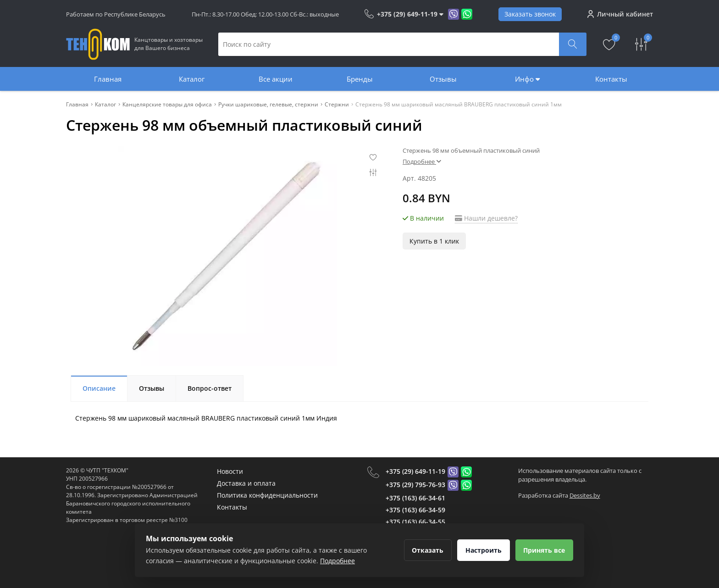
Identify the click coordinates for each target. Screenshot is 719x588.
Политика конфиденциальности (267, 495)
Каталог (192, 79)
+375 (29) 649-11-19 (415, 471)
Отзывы (443, 79)
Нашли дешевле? (486, 218)
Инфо (527, 79)
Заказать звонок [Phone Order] (530, 14)
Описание (99, 388)
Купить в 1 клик (434, 241)
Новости (230, 471)
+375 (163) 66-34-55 (415, 522)
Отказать (425, 550)
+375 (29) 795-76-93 (415, 485)
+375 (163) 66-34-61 (415, 498)
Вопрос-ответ (210, 388)
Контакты (611, 79)
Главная (108, 79)
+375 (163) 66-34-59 (415, 510)
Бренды (360, 79)
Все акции (276, 79)
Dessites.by (585, 495)
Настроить (482, 550)
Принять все (544, 550)
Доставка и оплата (246, 483)
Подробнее (422, 161)
